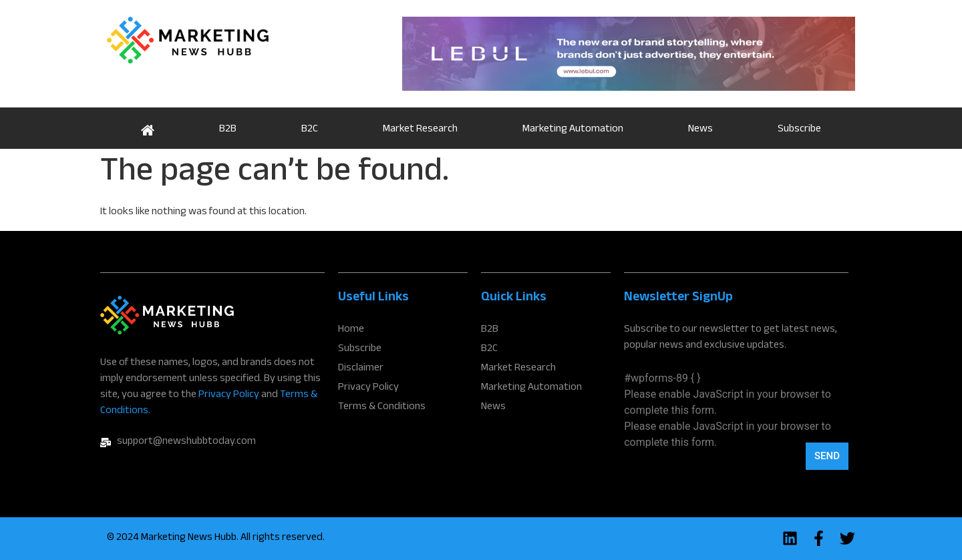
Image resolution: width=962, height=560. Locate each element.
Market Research (420, 130)
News (700, 130)
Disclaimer (361, 369)
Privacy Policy (229, 395)
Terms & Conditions (382, 408)
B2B (228, 130)
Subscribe (799, 130)
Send (827, 456)
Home (147, 128)
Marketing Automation (573, 130)
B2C (310, 130)
